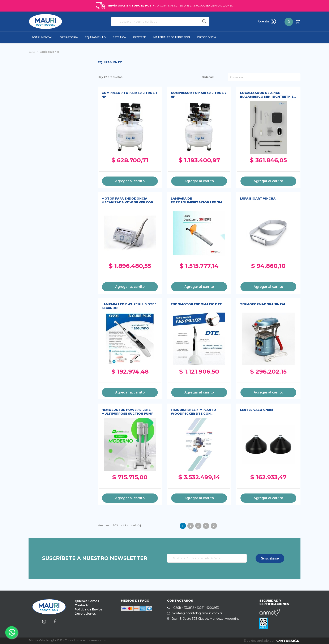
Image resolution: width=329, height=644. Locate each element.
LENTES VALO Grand (257, 410)
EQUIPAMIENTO (95, 37)
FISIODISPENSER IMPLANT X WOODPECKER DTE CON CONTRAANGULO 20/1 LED (194, 412)
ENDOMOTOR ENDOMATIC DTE (196, 304)
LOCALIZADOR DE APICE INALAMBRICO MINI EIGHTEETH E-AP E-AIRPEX (267, 95)
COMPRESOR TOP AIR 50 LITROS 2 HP (199, 95)
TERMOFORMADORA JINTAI (263, 304)
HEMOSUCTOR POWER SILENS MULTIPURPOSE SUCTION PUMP (127, 412)
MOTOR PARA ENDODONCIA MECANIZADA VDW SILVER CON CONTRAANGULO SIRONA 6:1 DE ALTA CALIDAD (127, 201)
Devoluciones (85, 614)
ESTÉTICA (119, 37)
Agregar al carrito (130, 181)
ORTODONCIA (207, 37)
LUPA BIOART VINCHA (258, 199)
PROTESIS (140, 37)
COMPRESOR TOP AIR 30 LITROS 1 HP (129, 95)
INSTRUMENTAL (42, 37)
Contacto (82, 605)
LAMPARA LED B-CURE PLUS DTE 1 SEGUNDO (129, 306)
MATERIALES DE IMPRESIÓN (172, 37)
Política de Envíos (89, 609)
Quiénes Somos (87, 601)
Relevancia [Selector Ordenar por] (236, 77)
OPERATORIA (69, 37)
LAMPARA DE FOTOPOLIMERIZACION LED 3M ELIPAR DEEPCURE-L (196, 201)
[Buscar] (160, 22)
